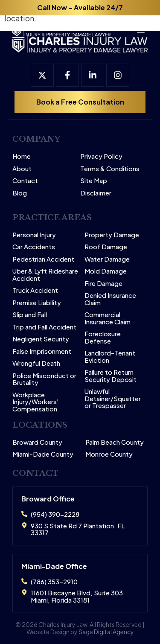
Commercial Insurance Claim (108, 318)
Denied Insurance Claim (110, 299)
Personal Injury (34, 235)
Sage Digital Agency (106, 632)
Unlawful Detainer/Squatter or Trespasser (113, 399)
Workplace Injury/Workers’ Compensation (36, 402)
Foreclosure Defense (103, 337)
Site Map (94, 181)
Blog (20, 193)
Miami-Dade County (43, 454)
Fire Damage (103, 284)
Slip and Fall (30, 315)
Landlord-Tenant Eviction (110, 357)
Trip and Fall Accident (44, 327)
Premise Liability (37, 303)
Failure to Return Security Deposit (111, 376)
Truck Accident (35, 290)
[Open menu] (137, 27)
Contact (25, 181)
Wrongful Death (36, 363)
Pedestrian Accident (43, 259)
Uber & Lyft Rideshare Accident (45, 275)
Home (22, 156)
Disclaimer (96, 193)
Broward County (37, 442)
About (22, 169)
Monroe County (109, 454)
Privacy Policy (101, 156)
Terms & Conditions (110, 169)
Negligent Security (41, 339)
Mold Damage (106, 271)
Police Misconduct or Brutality (44, 379)
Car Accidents (34, 247)
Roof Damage (106, 247)
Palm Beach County (115, 442)
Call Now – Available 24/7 (80, 7)
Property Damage (112, 235)
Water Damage (107, 259)
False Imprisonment (42, 351)
